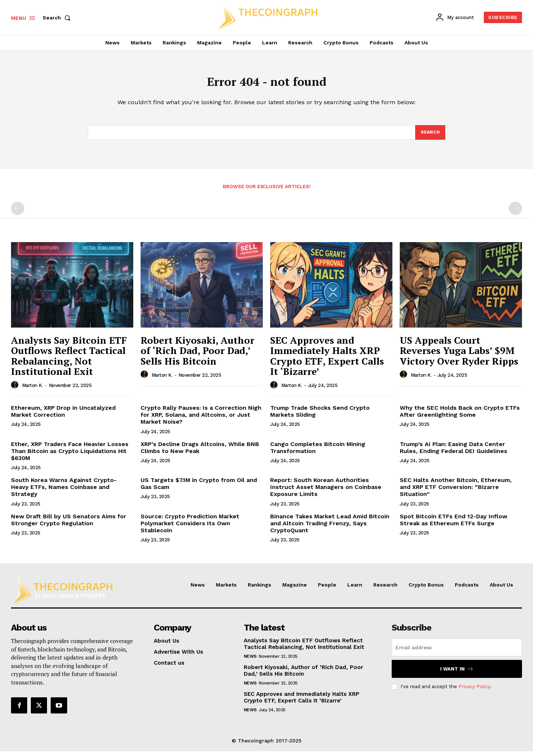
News (250, 661)
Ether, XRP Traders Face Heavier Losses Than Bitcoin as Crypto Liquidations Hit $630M (70, 456)
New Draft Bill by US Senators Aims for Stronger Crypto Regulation (69, 525)
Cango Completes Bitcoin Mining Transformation (318, 452)
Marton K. (32, 390)
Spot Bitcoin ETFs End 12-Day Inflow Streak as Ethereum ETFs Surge (454, 525)
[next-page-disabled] (515, 213)
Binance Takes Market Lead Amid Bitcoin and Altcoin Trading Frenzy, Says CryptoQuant (330, 528)
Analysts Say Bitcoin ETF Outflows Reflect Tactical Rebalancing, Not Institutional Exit (69, 361)
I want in (457, 674)
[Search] (430, 136)
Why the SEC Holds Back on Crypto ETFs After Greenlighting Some (460, 416)
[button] (58, 18)
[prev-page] (18, 213)
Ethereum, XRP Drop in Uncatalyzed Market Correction (63, 416)
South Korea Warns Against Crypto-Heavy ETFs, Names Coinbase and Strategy (64, 492)
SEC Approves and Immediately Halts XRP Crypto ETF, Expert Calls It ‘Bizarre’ (327, 361)
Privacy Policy (474, 691)
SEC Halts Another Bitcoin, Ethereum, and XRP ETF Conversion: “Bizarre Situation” (456, 492)
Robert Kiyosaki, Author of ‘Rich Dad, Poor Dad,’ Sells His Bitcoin (197, 355)
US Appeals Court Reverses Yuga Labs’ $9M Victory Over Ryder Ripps (459, 355)
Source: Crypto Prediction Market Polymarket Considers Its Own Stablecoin (190, 528)
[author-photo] (16, 390)
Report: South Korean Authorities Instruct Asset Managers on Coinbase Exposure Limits (326, 492)
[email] (457, 652)
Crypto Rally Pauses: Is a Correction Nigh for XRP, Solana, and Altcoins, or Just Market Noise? (201, 419)
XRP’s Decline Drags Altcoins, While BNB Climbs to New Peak (200, 452)
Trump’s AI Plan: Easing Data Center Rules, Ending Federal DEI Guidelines (454, 452)
